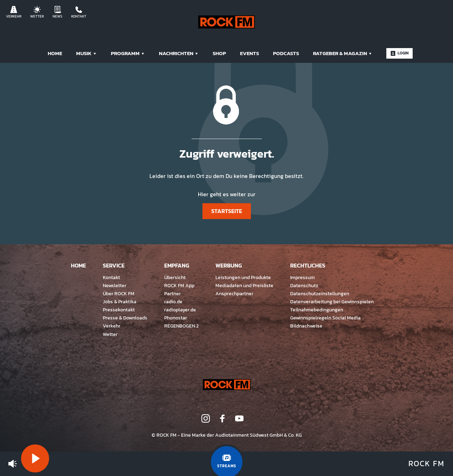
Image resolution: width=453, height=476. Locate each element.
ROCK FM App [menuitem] (179, 285)
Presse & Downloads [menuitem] (125, 318)
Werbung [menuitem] (229, 265)
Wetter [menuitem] (110, 334)
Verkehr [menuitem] (112, 326)
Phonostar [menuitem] (176, 318)
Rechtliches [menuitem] (308, 265)
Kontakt (79, 12)
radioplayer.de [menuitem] (180, 310)
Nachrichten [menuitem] (179, 53)
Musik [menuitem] (86, 53)
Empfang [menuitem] (177, 265)
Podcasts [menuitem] (286, 53)
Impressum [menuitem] (302, 277)
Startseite (227, 211)
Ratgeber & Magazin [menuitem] (343, 53)
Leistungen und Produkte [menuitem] (243, 277)
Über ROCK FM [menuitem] (119, 293)
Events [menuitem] (249, 53)
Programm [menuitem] (128, 53)
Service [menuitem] (114, 265)
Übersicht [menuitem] (175, 277)
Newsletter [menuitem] (115, 285)
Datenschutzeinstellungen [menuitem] (320, 293)
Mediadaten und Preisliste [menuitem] (244, 285)
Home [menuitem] (55, 53)
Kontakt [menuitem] (111, 277)
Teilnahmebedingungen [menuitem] (317, 310)
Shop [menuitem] (219, 53)
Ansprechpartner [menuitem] (234, 293)
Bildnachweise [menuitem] (306, 326)
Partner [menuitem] (172, 293)
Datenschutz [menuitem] (304, 285)
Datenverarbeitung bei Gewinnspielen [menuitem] (332, 302)
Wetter (37, 12)
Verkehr (14, 12)
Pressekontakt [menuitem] (119, 310)
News (58, 12)
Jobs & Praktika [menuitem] (120, 302)
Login (399, 53)
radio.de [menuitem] (173, 302)
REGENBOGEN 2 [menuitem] (181, 326)
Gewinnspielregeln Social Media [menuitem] (325, 318)
